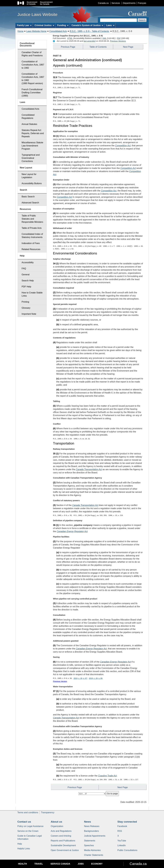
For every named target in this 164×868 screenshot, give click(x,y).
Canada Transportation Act (89, 469)
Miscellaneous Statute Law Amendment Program (32, 146)
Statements (90, 841)
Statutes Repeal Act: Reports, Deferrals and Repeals (33, 133)
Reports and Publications (63, 841)
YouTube (122, 841)
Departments (129, 3)
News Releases (92, 826)
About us (56, 822)
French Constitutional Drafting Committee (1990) (32, 93)
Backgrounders (92, 831)
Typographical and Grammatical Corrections (31, 158)
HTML (70, 38)
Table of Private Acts (32, 228)
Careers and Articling (61, 836)
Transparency (48, 812)
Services (116, 3)
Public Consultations (127, 850)
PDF (119, 38)
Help (20, 844)
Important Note (29, 314)
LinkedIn (122, 845)
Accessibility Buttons (32, 183)
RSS (120, 831)
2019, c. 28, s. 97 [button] (80, 678)
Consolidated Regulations (28, 117)
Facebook (122, 826)
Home (21, 31)
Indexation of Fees (31, 243)
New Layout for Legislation (29, 176)
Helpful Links (24, 849)
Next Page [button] (128, 47)
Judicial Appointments (95, 836)
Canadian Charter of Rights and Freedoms (32, 54)
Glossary (26, 308)
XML (104, 38)
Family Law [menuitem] (24, 25)
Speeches (89, 845)
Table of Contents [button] (98, 47)
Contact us (24, 822)
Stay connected (127, 822)
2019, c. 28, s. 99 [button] (96, 678)
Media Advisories (92, 850)
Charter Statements (94, 855)
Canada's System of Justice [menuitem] (87, 25)
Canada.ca (103, 3)
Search (142, 20)
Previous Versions (118, 41)
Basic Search (28, 197)
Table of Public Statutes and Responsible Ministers (32, 219)
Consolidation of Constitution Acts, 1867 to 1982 (33, 65)
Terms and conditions (28, 812)
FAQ (24, 268)
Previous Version (60, 681)
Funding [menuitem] (63, 25)
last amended (89, 41)
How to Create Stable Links (32, 294)
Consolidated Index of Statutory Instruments (32, 236)
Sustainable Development (63, 845)
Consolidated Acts (58, 31)
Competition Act (123, 146)
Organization (57, 826)
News (88, 822)
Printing (25, 302)
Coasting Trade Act (107, 776)
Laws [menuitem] (110, 25)
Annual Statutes (29, 124)
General (26, 275)
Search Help (28, 281)
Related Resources (31, 249)
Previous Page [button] (68, 47)
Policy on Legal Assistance (30, 826)
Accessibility (28, 262)
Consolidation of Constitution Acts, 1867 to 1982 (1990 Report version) (33, 79)
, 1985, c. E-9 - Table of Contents (89, 31)
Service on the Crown (28, 831)
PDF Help (26, 287)
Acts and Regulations (61, 831)
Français (142, 3)
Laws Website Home (36, 31)
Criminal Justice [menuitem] (44, 25)
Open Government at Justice (65, 850)
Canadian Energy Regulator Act (72, 531)
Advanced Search (30, 203)
